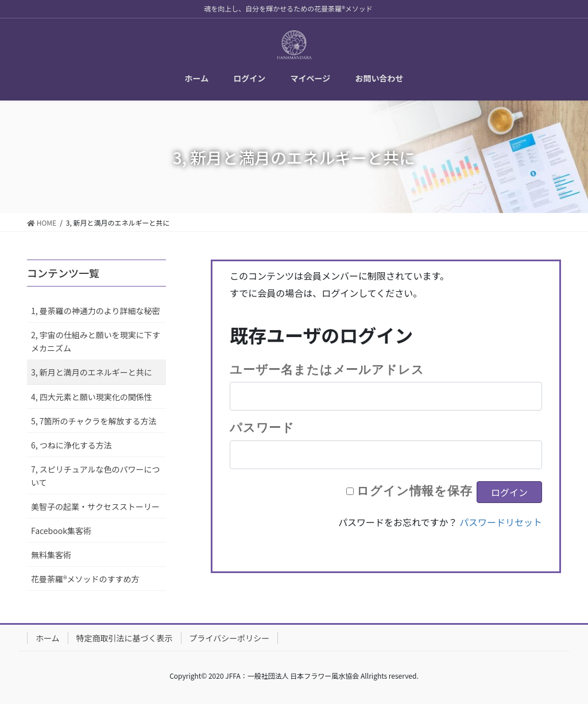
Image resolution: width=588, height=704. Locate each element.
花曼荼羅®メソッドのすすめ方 (85, 579)
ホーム (48, 638)
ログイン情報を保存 (415, 490)
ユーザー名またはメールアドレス (327, 369)
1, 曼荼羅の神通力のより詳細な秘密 (96, 311)
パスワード (262, 427)
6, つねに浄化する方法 (71, 445)
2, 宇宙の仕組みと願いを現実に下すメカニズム (96, 341)
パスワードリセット (501, 522)
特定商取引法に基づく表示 (125, 638)
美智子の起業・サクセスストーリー (95, 506)
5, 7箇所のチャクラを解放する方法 (94, 421)
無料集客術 (51, 555)
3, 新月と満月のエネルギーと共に (92, 372)
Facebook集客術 (61, 531)
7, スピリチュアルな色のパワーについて (95, 476)
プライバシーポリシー (230, 638)
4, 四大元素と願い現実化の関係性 (92, 397)
